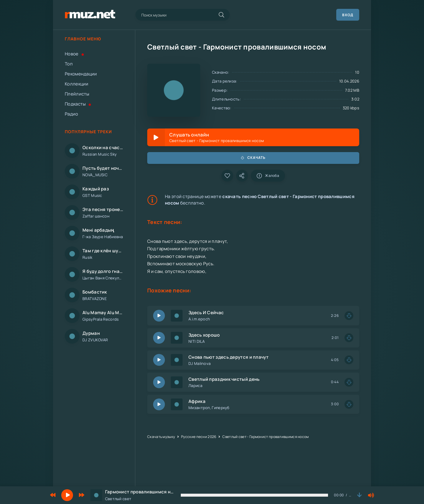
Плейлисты (77, 94)
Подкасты (78, 104)
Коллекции (77, 84)
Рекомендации (81, 74)
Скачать (253, 158)
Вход (348, 15)
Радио (72, 114)
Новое (74, 54)
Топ (69, 64)
